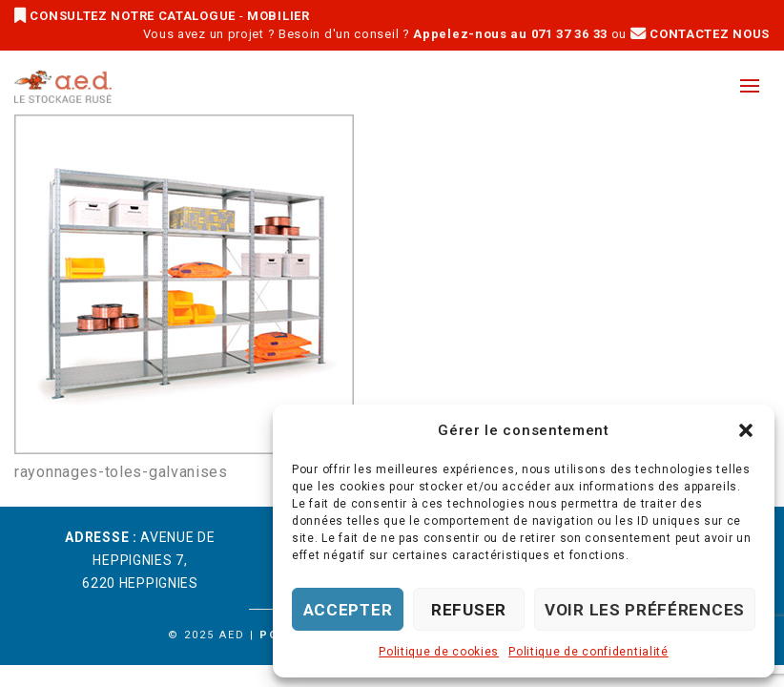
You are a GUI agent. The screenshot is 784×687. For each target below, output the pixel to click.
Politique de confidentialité (588, 652)
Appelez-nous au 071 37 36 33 (510, 34)
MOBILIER (279, 16)
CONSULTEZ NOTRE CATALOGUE (127, 16)
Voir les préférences (645, 610)
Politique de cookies (439, 652)
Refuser (469, 610)
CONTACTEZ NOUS (700, 34)
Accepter (348, 610)
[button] (746, 430)
